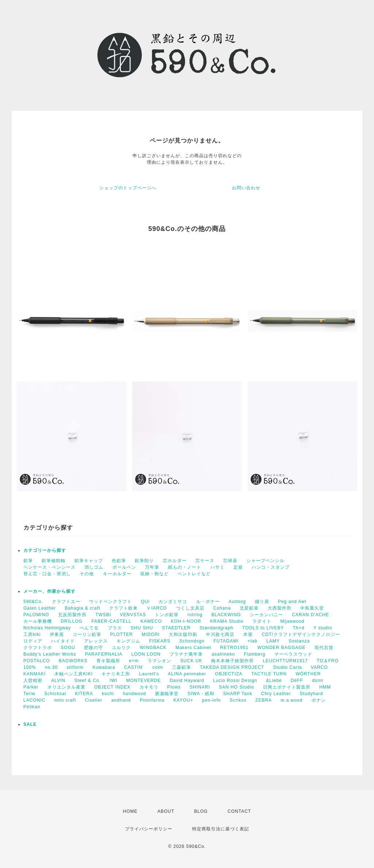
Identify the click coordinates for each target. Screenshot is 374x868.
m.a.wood (291, 700)
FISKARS (160, 641)
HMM (325, 687)
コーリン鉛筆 (87, 634)
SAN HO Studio (236, 687)
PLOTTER (121, 634)
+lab (253, 641)
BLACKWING (226, 615)
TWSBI (103, 615)
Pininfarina (152, 700)
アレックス (96, 641)
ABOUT (166, 811)
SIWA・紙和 (201, 694)
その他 (87, 574)
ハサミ (217, 567)
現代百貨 (324, 648)
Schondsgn (192, 641)
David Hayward (187, 681)
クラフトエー (66, 602)
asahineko (224, 654)
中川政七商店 (220, 634)
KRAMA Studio (227, 621)
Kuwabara (104, 667)
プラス (115, 628)
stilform (75, 667)
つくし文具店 (190, 608)
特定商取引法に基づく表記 (221, 829)
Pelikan (32, 707)
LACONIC (34, 700)
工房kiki (32, 634)
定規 (238, 567)
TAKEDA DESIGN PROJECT (232, 667)
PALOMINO (36, 615)
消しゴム (94, 567)
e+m (134, 661)
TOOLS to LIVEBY (263, 628)
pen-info (211, 700)
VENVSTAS (133, 615)
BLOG (201, 811)
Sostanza (299, 641)
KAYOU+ (183, 700)
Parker (31, 687)
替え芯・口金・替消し (47, 574)
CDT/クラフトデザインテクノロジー (301, 634)
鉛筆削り (144, 561)
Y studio (323, 628)
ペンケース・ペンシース (49, 567)
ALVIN (58, 681)
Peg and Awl (292, 602)
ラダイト (262, 621)
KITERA (84, 694)
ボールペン (124, 567)
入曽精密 (33, 681)
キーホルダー (117, 574)
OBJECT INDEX (112, 687)
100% (30, 667)
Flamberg (255, 654)
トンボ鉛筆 (167, 615)
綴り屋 (262, 602)
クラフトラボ (38, 648)
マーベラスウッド (293, 654)
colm (158, 667)
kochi (108, 694)
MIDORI (151, 634)
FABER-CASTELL (111, 621)
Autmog (237, 602)
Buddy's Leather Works (50, 654)
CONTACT (239, 811)
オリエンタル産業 (66, 687)
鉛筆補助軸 (54, 561)
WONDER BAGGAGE (282, 648)
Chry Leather (276, 694)
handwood (134, 694)
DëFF (297, 681)
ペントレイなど (194, 574)
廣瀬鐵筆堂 (167, 694)
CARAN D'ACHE (310, 615)
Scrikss (238, 700)
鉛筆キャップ (89, 561)
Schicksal (55, 694)
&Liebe (274, 681)
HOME (130, 811)
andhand (121, 700)
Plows (174, 687)
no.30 (51, 667)
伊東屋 (57, 634)
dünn (318, 681)
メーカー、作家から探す (49, 591)
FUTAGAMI (226, 641)
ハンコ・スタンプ (271, 567)
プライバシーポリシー (149, 829)
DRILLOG (72, 621)
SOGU (68, 648)
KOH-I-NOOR (186, 621)
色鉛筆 (119, 561)
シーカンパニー (266, 615)
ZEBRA (264, 700)
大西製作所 (280, 608)
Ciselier (93, 700)
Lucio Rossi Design (235, 681)
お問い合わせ (246, 188)
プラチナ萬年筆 (186, 654)
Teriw (29, 694)
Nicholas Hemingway (47, 628)
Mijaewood (292, 621)
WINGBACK (153, 648)
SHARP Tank (238, 694)
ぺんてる (89, 628)
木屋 (248, 634)
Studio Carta (288, 667)
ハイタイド (63, 641)
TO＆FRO (328, 661)
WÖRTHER (308, 674)
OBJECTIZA (229, 674)
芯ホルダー (175, 561)
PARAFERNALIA (104, 654)
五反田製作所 (72, 615)
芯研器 (230, 561)
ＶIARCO (157, 608)
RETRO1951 (234, 648)
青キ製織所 (108, 661)
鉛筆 (28, 561)
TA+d (299, 628)
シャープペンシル (266, 561)
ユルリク (121, 648)
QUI (145, 602)
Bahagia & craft (82, 608)
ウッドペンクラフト (110, 602)
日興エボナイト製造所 (287, 687)
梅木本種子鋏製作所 (232, 661)
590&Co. (33, 602)
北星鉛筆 (249, 608)
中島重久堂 (312, 608)
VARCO (319, 667)
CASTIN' (134, 667)
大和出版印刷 (183, 634)
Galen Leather (40, 608)
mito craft (65, 700)
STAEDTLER (176, 628)
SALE (30, 724)
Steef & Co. (87, 681)
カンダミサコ (173, 602)
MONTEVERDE (144, 681)
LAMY (273, 641)
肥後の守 (93, 648)
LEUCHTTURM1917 (285, 661)
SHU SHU (142, 628)
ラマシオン (159, 661)
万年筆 (152, 567)
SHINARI (200, 687)
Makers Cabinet (193, 648)
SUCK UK (191, 661)
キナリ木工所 (116, 674)
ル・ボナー (208, 602)
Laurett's (149, 674)
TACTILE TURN (269, 674)
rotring (195, 615)
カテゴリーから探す (45, 550)
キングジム (128, 641)
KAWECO (151, 621)
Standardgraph (217, 628)
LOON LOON (146, 654)
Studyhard (312, 694)
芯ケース (205, 561)
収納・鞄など (154, 574)
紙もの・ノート (185, 567)
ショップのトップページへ (128, 188)
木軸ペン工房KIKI (74, 674)
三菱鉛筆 (182, 667)
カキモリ (149, 687)
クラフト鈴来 (123, 608)
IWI (113, 681)
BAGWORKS (73, 661)
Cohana (222, 608)
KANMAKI (35, 674)
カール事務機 (38, 621)
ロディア (33, 641)
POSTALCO (37, 661)
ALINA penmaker (187, 674)
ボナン (319, 700)
